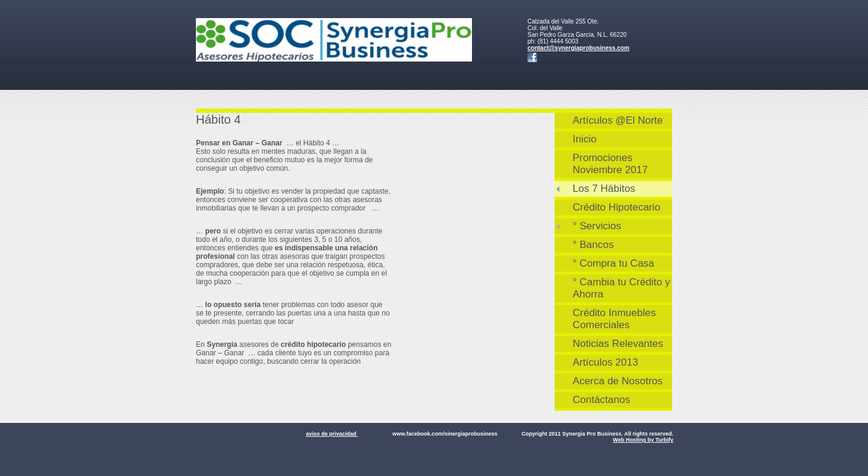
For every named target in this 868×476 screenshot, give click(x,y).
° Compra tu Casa (613, 263)
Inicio (585, 139)
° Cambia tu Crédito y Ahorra (621, 288)
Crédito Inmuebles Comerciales (614, 319)
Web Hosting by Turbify (643, 440)
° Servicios (597, 226)
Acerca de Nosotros (618, 381)
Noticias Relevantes (618, 344)
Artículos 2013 (605, 362)
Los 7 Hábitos (604, 189)
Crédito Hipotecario (617, 207)
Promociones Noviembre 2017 (610, 164)
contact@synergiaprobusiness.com (578, 48)
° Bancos (593, 245)
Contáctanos (601, 400)
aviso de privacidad (332, 434)
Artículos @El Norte (618, 120)
